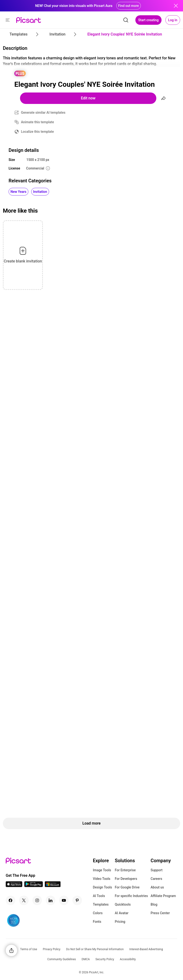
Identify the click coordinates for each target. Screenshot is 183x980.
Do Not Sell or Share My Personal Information (95, 949)
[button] (8, 20)
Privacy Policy (52, 949)
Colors (98, 913)
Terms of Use (29, 949)
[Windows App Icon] (53, 886)
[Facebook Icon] (10, 900)
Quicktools (123, 904)
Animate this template (38, 122)
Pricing (120, 922)
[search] (126, 20)
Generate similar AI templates (43, 113)
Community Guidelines (61, 959)
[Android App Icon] (34, 886)
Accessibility (128, 959)
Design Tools (103, 887)
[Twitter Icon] (24, 900)
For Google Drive (127, 887)
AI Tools (99, 896)
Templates (101, 904)
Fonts (97, 922)
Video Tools (102, 879)
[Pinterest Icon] (77, 900)
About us (157, 887)
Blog (154, 904)
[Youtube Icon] (64, 900)
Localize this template (37, 132)
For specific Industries (131, 896)
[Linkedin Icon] (51, 900)
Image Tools (102, 870)
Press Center (160, 913)
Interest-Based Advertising (146, 949)
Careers (156, 879)
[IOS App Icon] (14, 886)
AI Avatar (122, 913)
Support (157, 870)
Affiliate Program (163, 896)
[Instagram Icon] (37, 900)
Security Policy (105, 959)
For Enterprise (125, 870)
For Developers (126, 879)
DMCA (86, 959)
